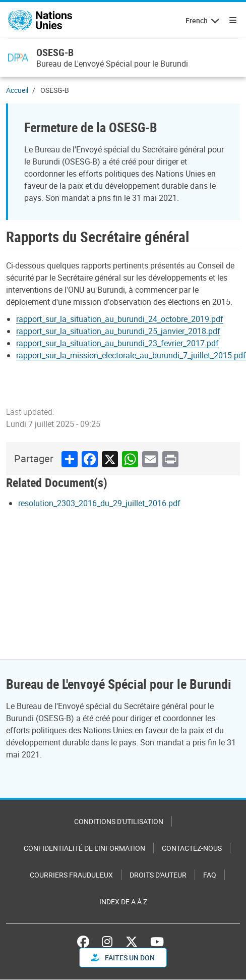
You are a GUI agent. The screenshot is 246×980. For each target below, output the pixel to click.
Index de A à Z (123, 902)
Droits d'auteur (158, 875)
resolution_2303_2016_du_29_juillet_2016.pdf (99, 503)
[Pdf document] (127, 319)
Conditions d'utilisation (119, 821)
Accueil (17, 90)
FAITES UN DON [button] (123, 958)
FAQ (210, 875)
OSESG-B (55, 52)
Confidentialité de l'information (84, 848)
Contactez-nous (192, 848)
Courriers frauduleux (71, 875)
